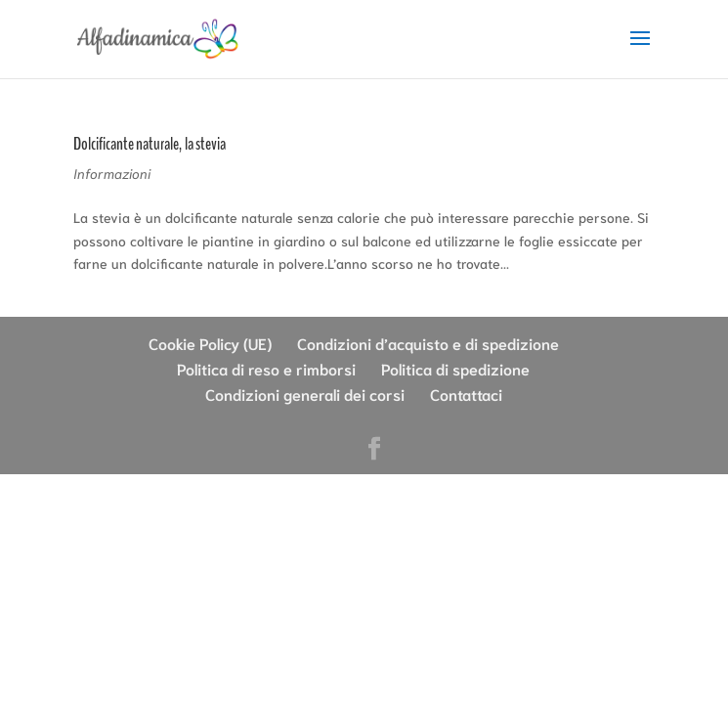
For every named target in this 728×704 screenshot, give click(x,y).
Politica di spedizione (455, 368)
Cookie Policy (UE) (210, 343)
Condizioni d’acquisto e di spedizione (428, 343)
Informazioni (112, 173)
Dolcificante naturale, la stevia (150, 144)
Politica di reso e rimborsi (266, 368)
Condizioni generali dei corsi (305, 394)
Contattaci (466, 394)
